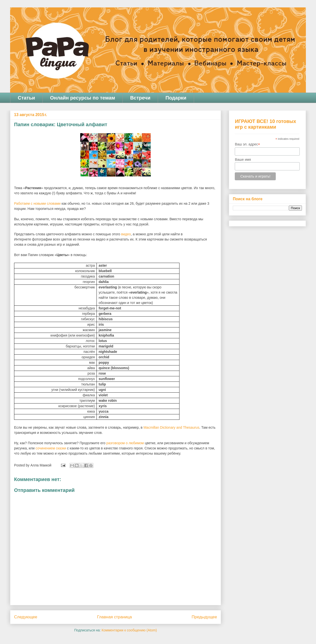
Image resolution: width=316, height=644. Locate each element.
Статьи (26, 98)
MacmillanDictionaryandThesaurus (171, 427)
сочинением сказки (51, 448)
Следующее (26, 617)
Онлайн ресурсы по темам (83, 98)
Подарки (176, 98)
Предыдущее (204, 617)
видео (126, 234)
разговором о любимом (125, 443)
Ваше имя (243, 160)
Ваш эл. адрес (247, 144)
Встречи (140, 98)
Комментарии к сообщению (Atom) (129, 630)
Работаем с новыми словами (37, 203)
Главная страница (114, 617)
